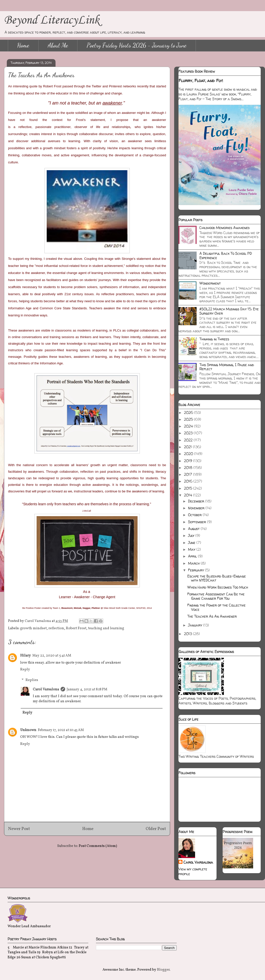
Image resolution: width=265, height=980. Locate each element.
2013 (188, 634)
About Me (58, 45)
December (197, 501)
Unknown (28, 730)
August (194, 529)
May (192, 549)
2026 (189, 412)
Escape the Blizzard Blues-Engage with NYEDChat (217, 578)
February (196, 570)
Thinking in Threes (214, 339)
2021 (188, 447)
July (192, 535)
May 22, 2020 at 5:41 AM (52, 656)
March (194, 563)
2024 (189, 426)
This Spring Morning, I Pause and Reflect (227, 367)
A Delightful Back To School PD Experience (226, 256)
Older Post (156, 829)
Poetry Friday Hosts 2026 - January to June (137, 45)
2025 (189, 419)
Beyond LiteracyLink (52, 20)
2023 (189, 433)
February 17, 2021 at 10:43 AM (61, 730)
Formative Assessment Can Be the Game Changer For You (216, 596)
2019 (189, 461)
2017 (189, 474)
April (193, 556)
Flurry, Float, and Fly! (201, 81)
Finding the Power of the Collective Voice (216, 607)
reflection (56, 628)
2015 (189, 488)
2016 (189, 481)
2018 (189, 468)
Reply (25, 670)
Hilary (25, 656)
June (192, 543)
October (195, 515)
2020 (189, 454)
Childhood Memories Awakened (224, 228)
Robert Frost (76, 628)
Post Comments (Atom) (98, 846)
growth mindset (33, 628)
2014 (189, 495)
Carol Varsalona (46, 689)
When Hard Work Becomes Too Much (218, 587)
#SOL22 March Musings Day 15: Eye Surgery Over (229, 311)
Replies (32, 680)
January (196, 625)
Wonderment (210, 283)
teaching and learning (106, 628)
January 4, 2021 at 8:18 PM (87, 689)
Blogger (163, 970)
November (197, 508)
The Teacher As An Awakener (212, 616)
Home (23, 45)
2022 (189, 440)
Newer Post (19, 829)
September (197, 522)
